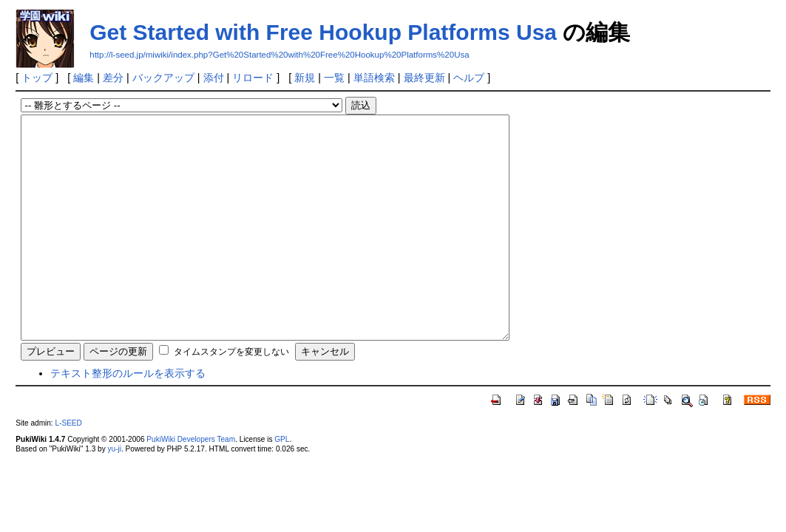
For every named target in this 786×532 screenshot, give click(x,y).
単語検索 (374, 78)
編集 (84, 78)
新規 (305, 78)
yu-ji (114, 493)
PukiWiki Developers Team (191, 484)
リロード (253, 78)
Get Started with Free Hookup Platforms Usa (323, 32)
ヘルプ (469, 78)
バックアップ (163, 78)
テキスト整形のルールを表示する (128, 417)
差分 (113, 78)
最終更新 (424, 78)
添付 (214, 78)
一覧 (334, 78)
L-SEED (68, 467)
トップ (37, 78)
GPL (282, 484)
